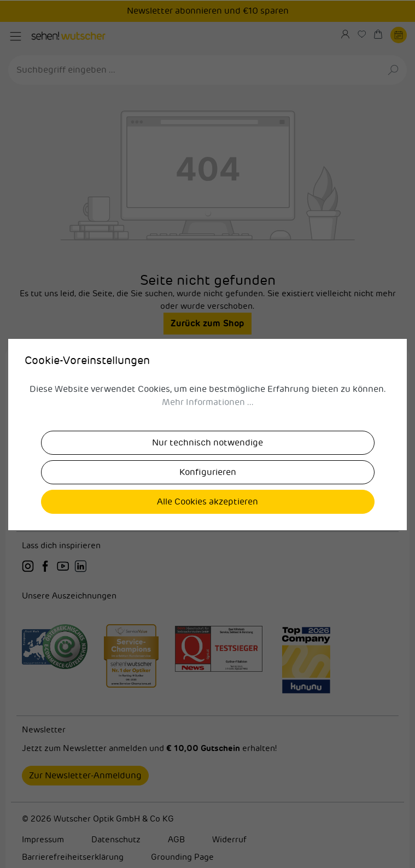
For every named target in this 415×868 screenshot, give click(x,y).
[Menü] (16, 36)
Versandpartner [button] (207, 517)
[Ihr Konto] (349, 34)
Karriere (38, 370)
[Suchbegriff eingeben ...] (195, 70)
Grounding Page (182, 857)
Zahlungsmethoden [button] (207, 488)
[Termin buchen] (399, 35)
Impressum (43, 840)
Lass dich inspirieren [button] (61, 546)
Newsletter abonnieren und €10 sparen (208, 11)
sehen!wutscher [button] (207, 400)
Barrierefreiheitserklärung (73, 857)
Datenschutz (116, 840)
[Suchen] (394, 70)
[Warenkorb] (382, 34)
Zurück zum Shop (207, 323)
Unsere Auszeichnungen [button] (69, 596)
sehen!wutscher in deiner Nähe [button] (207, 429)
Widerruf (229, 840)
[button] (207, 371)
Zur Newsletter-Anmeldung (85, 776)
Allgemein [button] (207, 459)
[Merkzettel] (366, 34)
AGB (176, 840)
